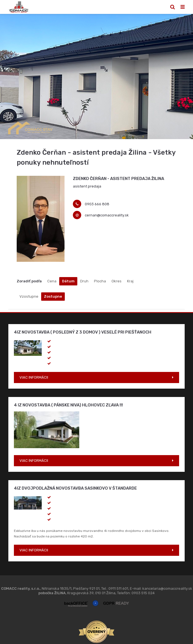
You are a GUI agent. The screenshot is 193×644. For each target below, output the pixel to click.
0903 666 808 (97, 204)
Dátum (68, 281)
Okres (117, 281)
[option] (96, 77)
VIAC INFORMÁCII (34, 377)
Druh (84, 281)
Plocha (100, 281)
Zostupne (53, 296)
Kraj (130, 281)
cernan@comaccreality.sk (107, 215)
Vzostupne (29, 296)
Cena (52, 281)
